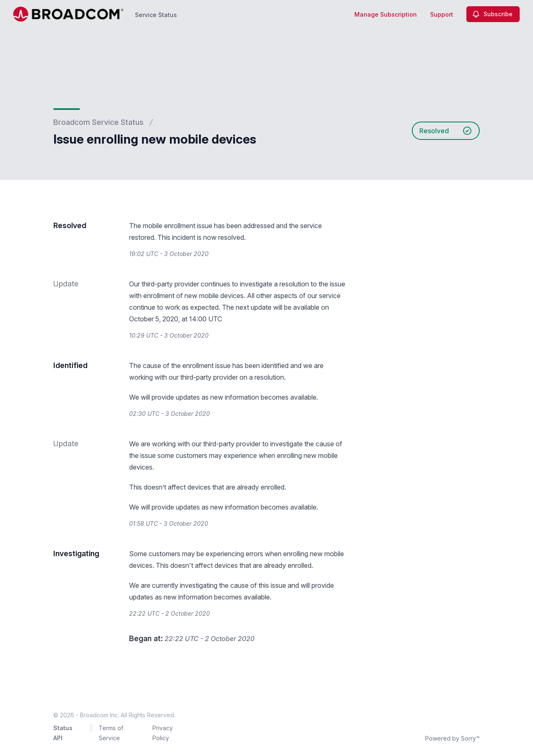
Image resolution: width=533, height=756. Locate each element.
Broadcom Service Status (98, 122)
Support (442, 14)
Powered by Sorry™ (452, 738)
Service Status (156, 15)
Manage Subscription (386, 14)
